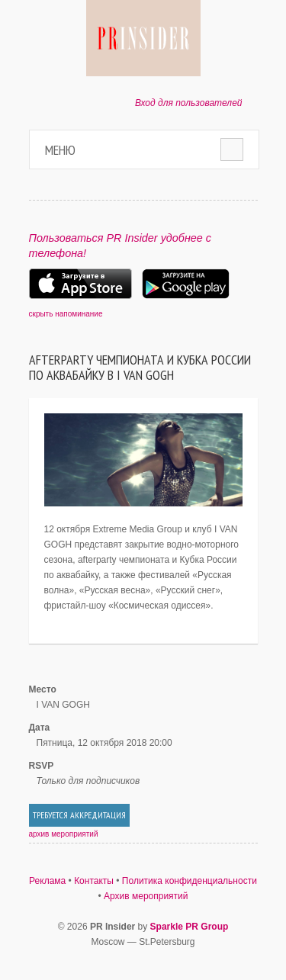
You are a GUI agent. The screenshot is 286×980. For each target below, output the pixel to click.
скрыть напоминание (66, 314)
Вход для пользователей (189, 103)
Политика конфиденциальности (190, 881)
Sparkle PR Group (190, 927)
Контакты (94, 881)
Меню (60, 150)
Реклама (47, 881)
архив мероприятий (64, 834)
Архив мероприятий (146, 896)
